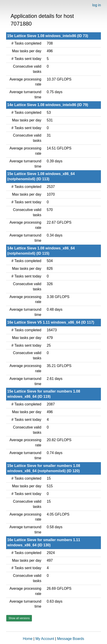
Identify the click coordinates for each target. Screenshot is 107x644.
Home (28, 639)
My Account (45, 639)
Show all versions (19, 618)
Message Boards (71, 639)
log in (97, 5)
